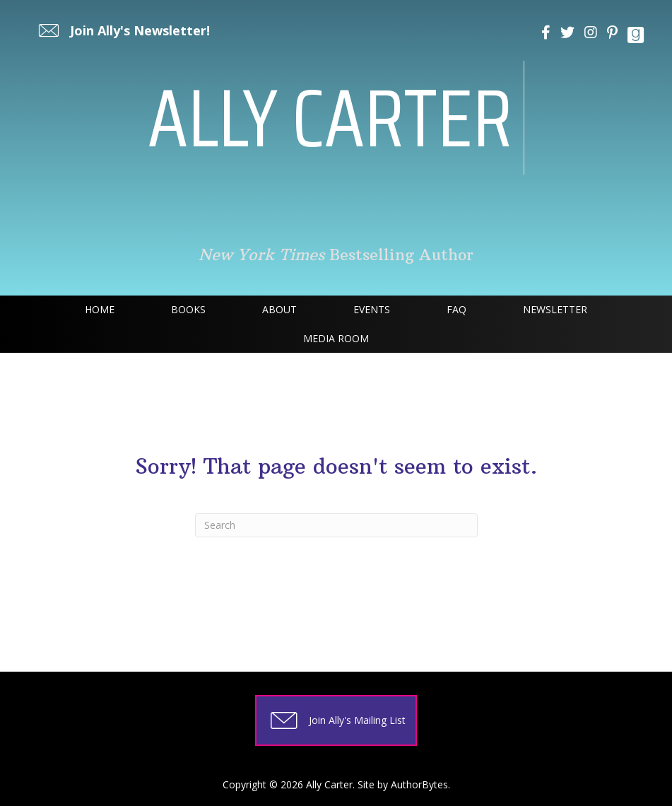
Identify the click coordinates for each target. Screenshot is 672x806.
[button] (123, 30)
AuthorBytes (419, 784)
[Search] (336, 525)
